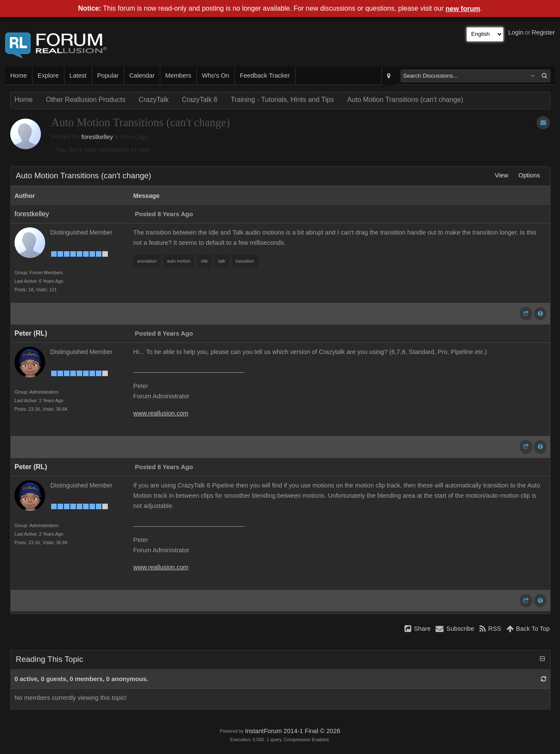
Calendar (142, 75)
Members (178, 75)
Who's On (216, 75)
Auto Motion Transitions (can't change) (405, 100)
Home (19, 75)
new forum (463, 9)
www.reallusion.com (161, 413)
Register (543, 32)
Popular (108, 75)
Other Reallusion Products (86, 100)
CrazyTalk (153, 100)
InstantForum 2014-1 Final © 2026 (293, 731)
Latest (78, 75)
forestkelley (97, 137)
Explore (48, 75)
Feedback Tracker (265, 75)
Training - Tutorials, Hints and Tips (282, 100)
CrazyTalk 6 (200, 100)
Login (516, 32)
